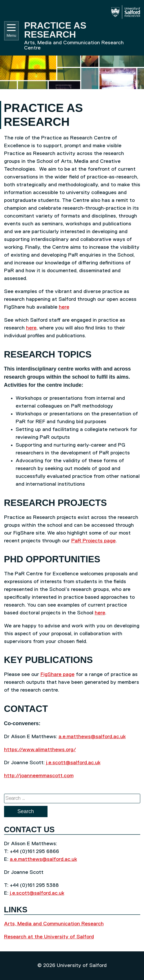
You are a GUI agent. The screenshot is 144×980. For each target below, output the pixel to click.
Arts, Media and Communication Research (54, 924)
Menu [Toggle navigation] (11, 31)
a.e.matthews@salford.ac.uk (92, 737)
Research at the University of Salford (49, 937)
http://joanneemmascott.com (39, 776)
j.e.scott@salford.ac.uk (73, 763)
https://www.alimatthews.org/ (40, 750)
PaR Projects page (93, 541)
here (64, 307)
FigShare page (58, 675)
